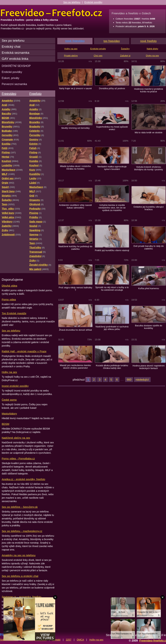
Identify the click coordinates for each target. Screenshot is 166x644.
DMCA (80, 640)
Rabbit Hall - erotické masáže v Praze (24, 351)
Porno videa (9, 299)
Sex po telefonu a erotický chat (20, 576)
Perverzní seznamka (14, 84)
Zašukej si (125, 56)
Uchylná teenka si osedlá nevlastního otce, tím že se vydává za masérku (112, 208)
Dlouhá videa (9, 286)
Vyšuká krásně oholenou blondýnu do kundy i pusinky (149, 168)
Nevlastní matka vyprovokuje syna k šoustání (112, 168)
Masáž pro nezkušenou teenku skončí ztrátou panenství (75, 367)
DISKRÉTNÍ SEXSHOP (16, 66)
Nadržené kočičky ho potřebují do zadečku (75, 248)
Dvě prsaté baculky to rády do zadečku (148, 247)
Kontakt (56, 640)
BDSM (6, 424)
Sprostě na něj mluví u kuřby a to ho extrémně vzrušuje (112, 289)
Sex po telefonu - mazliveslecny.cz (22, 531)
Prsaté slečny (71, 56)
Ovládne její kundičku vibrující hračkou (148, 208)
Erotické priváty (98, 49)
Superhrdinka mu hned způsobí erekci (112, 128)
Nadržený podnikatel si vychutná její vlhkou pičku (112, 328)
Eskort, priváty (11, 78)
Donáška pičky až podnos (112, 88)
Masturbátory (9, 414)
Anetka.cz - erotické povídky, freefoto (23, 479)
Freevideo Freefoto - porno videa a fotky (51, 13)
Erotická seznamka (16, 53)
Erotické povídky (93, 2)
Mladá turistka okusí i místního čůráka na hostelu (75, 167)
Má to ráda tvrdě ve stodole (149, 132)
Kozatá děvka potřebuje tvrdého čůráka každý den (112, 367)
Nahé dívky (152, 49)
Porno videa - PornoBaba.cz (18, 458)
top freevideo (112, 41)
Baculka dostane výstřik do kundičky (148, 327)
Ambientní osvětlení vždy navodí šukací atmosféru (75, 206)
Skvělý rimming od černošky (75, 128)
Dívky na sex (152, 56)
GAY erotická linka (15, 59)
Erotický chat (11, 47)
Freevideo (9, 94)
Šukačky (125, 49)
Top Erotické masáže (14, 313)
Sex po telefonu (72, 2)
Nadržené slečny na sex (16, 438)
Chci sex (98, 56)
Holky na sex (9, 372)
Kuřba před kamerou (149, 288)
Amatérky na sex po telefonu (19, 555)
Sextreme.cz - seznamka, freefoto (21, 597)
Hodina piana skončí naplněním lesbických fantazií (148, 367)
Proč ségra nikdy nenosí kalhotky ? (75, 289)
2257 (69, 640)
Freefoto (35, 94)
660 (129, 380)
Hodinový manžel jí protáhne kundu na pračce (149, 90)
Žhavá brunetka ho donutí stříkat (75, 330)
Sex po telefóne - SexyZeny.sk (20, 507)
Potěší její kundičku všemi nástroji (112, 250)
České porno (9, 400)
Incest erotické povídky (15, 386)
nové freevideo (75, 41)
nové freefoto (148, 41)
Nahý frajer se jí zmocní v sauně (75, 88)
